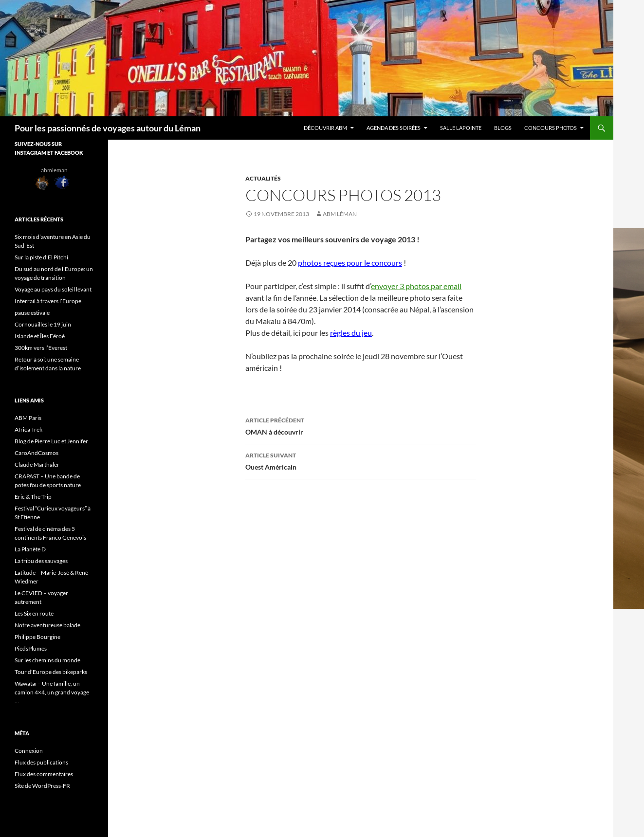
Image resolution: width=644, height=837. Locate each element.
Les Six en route (34, 613)
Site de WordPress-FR (42, 786)
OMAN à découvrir (361, 425)
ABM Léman (340, 214)
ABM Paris (28, 418)
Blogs (503, 128)
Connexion (29, 751)
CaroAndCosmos (37, 453)
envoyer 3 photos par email (416, 286)
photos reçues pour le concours (350, 263)
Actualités (263, 178)
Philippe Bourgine (37, 637)
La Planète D (30, 549)
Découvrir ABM (325, 128)
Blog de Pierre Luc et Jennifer (51, 441)
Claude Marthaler (37, 464)
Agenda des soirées (394, 128)
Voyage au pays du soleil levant (54, 289)
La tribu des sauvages (41, 561)
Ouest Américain (361, 460)
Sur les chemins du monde (47, 660)
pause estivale (32, 313)
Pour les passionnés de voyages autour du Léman (108, 128)
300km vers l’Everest (41, 348)
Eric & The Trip (33, 497)
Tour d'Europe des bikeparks (51, 672)
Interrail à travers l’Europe (48, 301)
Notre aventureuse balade (47, 625)
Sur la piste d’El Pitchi (41, 257)
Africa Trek (28, 429)
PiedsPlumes (31, 648)
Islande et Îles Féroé (40, 336)
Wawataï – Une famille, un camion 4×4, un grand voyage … (52, 692)
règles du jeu (351, 333)
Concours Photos (551, 128)
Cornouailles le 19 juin (43, 324)
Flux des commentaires (44, 774)
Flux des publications (41, 762)
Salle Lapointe (461, 128)
